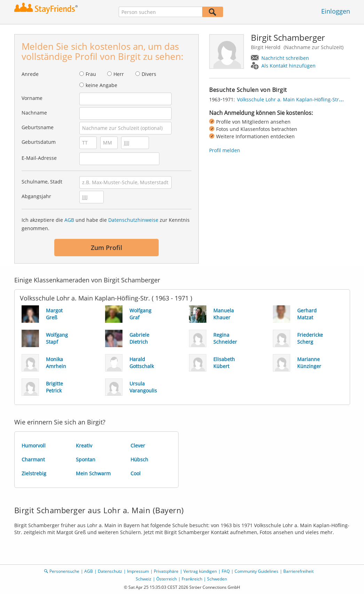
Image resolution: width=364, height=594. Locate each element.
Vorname (32, 98)
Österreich (167, 579)
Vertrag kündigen (200, 571)
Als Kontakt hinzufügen (288, 66)
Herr (119, 74)
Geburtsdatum (39, 142)
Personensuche (64, 571)
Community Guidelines (256, 571)
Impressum (138, 571)
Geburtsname (38, 127)
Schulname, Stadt (42, 182)
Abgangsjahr (36, 196)
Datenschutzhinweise (133, 220)
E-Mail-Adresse (39, 158)
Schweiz (144, 579)
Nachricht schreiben (285, 58)
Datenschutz (110, 571)
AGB (69, 220)
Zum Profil (106, 248)
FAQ (226, 571)
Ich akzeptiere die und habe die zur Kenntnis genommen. (106, 224)
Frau (91, 74)
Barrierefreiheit (298, 571)
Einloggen (336, 11)
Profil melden (225, 150)
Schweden (217, 579)
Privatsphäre (166, 571)
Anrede (30, 74)
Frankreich (192, 579)
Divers (149, 74)
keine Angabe (101, 85)
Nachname (34, 113)
